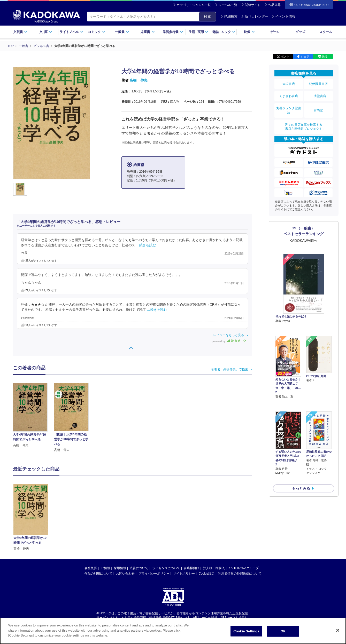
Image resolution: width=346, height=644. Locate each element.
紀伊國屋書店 (318, 83)
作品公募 (274, 5)
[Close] (338, 631)
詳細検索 (229, 16)
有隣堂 (318, 106)
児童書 (147, 32)
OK (283, 632)
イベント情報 (283, 16)
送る (325, 56)
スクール (325, 32)
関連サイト (253, 5)
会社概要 (91, 568)
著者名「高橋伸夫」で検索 (229, 369)
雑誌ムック (224, 32)
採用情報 (120, 568)
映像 (249, 32)
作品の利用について (98, 573)
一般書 (122, 32)
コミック (97, 32)
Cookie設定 (207, 573)
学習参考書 (173, 32)
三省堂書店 (318, 94)
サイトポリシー (184, 573)
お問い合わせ (125, 573)
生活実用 (199, 32)
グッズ (300, 32)
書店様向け (191, 568)
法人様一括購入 (214, 568)
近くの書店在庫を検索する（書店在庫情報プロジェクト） (304, 121)
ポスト (285, 56)
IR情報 (105, 568)
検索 (207, 17)
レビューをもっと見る (229, 335)
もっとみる (301, 454)
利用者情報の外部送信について (240, 573)
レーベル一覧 (228, 5)
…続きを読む (146, 245)
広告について (139, 568)
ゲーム (275, 32)
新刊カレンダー (255, 16)
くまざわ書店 (289, 94)
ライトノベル (71, 32)
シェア (305, 56)
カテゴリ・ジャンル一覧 (194, 5)
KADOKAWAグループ (243, 568)
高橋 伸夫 (139, 80)
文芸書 (20, 32)
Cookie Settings (246, 632)
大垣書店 (289, 83)
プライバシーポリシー (154, 573)
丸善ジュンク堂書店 (289, 106)
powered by (230, 341)
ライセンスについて (166, 568)
